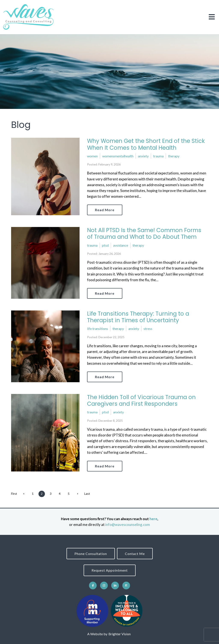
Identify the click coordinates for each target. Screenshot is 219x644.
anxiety (143, 156)
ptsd (105, 245)
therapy (174, 156)
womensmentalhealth (118, 156)
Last (87, 494)
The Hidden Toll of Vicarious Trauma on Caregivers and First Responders (141, 400)
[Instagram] (104, 585)
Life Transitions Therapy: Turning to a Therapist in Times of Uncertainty (138, 317)
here (153, 519)
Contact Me (135, 554)
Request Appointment (110, 570)
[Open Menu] (212, 17)
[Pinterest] (126, 585)
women (92, 156)
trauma (158, 156)
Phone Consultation (91, 554)
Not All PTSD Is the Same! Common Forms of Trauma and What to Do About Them (144, 233)
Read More (105, 210)
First (14, 494)
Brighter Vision (120, 634)
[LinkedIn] (115, 585)
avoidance (121, 245)
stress (148, 329)
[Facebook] (93, 585)
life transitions (98, 329)
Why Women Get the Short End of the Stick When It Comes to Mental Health (146, 144)
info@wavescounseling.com (128, 525)
